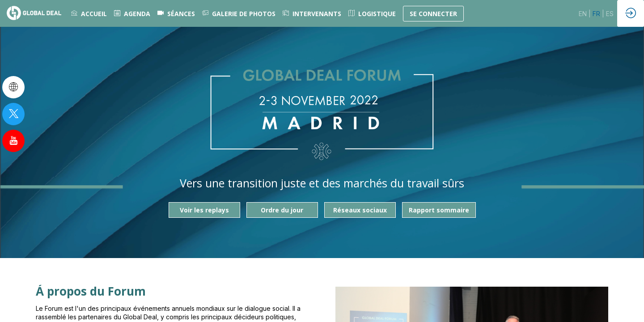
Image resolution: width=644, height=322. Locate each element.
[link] (89, 13)
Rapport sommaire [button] (439, 210)
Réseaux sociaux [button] (360, 210)
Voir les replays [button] (204, 210)
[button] (433, 14)
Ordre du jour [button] (282, 210)
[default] (176, 13)
